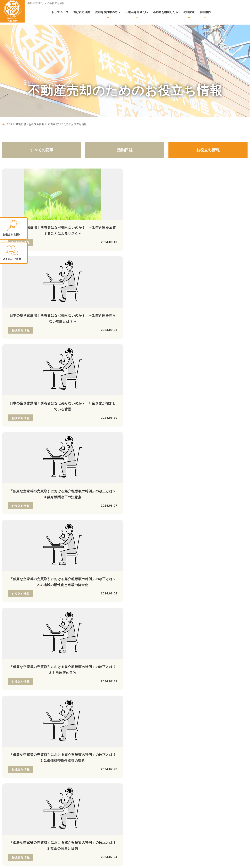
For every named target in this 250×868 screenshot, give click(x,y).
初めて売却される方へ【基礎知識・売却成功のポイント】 (96, 702)
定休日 (63, 580)
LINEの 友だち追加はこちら (121, 586)
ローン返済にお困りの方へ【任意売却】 (181, 696)
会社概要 (160, 770)
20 (227, 441)
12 (134, 441)
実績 (60, 748)
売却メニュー (159, 677)
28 (137, 449)
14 (158, 441)
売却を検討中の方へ (108, 12)
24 (91, 449)
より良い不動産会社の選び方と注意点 (87, 734)
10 (111, 441)
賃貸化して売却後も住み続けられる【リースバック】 (190, 702)
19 (215, 441)
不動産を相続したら (166, 12)
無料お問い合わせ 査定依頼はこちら (196, 586)
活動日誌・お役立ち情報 (30, 124)
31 (172, 449)
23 (80, 449)
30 (160, 449)
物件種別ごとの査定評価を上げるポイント (90, 740)
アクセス (160, 776)
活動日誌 (125, 150)
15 (169, 441)
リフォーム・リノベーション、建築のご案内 (180, 754)
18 (204, 441)
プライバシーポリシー (233, 861)
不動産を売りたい (137, 12)
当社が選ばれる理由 (163, 746)
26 (114, 449)
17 (192, 441)
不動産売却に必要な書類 (78, 722)
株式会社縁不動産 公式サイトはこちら (23, 726)
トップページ (60, 12)
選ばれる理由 (82, 12)
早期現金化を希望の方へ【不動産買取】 (181, 690)
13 (146, 441)
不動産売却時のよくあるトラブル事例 (87, 728)
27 (126, 449)
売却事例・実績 (72, 755)
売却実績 (189, 12)
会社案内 (205, 12)
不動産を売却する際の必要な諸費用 (85, 716)
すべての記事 (42, 150)
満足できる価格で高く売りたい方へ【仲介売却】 (187, 684)
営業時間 (24, 580)
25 (103, 449)
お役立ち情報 (208, 150)
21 (238, 441)
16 (181, 441)
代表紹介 (160, 782)
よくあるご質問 (164, 788)
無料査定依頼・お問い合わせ (77, 685)
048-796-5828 (48, 549)
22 (68, 449)
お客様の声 (69, 762)
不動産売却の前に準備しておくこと (85, 710)
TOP (10, 124)
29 (149, 449)
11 (123, 441)
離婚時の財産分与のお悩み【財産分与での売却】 (187, 726)
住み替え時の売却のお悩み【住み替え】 (181, 720)
